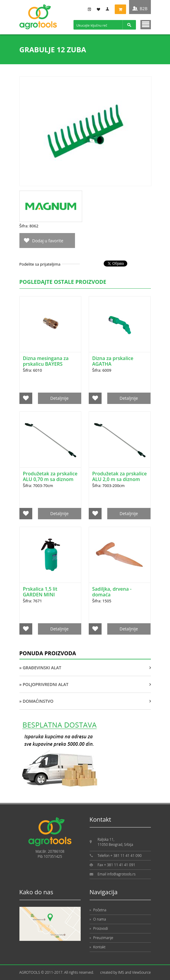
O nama (98, 919)
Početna (98, 910)
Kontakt (98, 947)
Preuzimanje (101, 938)
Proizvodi (99, 928)
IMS (121, 972)
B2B (143, 9)
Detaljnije (59, 398)
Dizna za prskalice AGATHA (113, 361)
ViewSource (141, 972)
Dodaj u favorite (48, 241)
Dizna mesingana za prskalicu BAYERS (46, 361)
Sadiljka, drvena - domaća (112, 592)
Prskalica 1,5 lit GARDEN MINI (40, 592)
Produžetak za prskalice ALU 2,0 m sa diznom (120, 476)
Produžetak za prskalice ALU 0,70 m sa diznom (50, 476)
